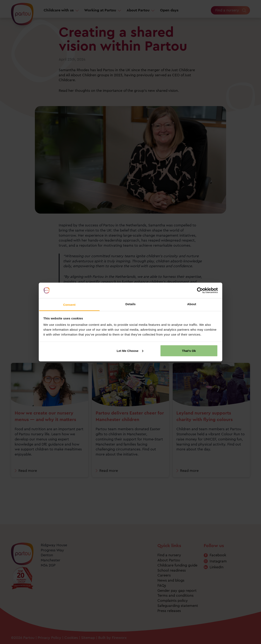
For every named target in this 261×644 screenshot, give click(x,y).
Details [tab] (130, 304)
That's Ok (189, 351)
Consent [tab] (69, 305)
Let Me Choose (130, 351)
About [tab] (192, 304)
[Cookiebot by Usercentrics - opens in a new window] (200, 290)
